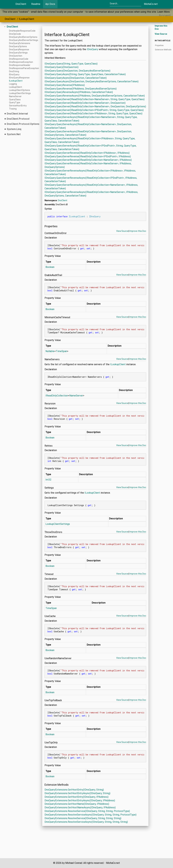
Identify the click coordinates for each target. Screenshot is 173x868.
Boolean (50, 267)
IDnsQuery (14, 75)
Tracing (13, 109)
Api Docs (50, 4)
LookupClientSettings (20, 93)
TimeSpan (61, 351)
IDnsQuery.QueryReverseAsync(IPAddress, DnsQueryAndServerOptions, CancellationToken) (95, 96)
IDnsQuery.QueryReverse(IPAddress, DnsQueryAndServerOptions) (81, 89)
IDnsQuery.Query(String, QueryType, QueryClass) (71, 64)
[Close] (165, 16)
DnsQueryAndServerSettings (24, 40)
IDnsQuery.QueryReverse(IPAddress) (65, 85)
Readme (36, 4)
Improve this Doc (138, 231)
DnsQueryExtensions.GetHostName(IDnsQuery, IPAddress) (77, 804)
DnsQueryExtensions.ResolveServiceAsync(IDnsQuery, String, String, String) (86, 822)
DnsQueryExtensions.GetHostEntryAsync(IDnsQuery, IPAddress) (80, 800)
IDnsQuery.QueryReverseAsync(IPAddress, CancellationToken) (79, 92)
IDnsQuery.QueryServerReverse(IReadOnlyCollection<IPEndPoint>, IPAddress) (88, 156)
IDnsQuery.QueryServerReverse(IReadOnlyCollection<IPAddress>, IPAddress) (87, 153)
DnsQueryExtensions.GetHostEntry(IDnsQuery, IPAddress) (76, 797)
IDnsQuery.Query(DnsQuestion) (61, 67)
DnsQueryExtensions (20, 43)
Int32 (48, 480)
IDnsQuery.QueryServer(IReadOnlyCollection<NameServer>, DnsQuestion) (85, 103)
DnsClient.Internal (17, 114)
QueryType (15, 102)
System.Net (14, 134)
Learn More (163, 12)
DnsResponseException (21, 62)
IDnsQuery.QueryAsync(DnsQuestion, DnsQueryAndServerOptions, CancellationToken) (92, 81)
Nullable (50, 351)
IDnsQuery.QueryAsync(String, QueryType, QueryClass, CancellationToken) (85, 74)
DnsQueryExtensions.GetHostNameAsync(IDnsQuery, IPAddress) (80, 807)
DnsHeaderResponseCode (22, 31)
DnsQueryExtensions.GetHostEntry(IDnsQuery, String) (74, 790)
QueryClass (15, 99)
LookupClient (16, 87)
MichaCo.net (151, 4)
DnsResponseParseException (24, 68)
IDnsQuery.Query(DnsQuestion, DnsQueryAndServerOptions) (77, 71)
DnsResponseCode (19, 59)
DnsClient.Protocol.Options (23, 124)
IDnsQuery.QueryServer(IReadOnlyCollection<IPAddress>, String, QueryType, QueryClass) (93, 113)
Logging (13, 84)
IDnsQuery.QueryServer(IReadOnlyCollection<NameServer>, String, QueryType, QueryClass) (95, 99)
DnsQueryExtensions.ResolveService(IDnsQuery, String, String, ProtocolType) (87, 811)
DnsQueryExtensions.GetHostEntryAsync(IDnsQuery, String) (77, 793)
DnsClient (21, 4)
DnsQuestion (16, 56)
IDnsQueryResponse (19, 78)
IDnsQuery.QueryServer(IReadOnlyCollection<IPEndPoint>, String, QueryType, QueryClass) (94, 110)
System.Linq (14, 129)
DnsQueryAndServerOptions (23, 37)
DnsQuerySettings (18, 53)
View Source (122, 231)
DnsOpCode (15, 34)
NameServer (15, 96)
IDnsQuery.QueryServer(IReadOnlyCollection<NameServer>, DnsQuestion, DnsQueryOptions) (95, 106)
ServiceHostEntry (18, 106)
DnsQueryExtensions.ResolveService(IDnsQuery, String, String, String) (83, 818)
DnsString (14, 71)
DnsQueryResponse (19, 50)
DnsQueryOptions (18, 46)
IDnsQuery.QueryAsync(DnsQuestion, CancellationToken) (76, 78)
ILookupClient (26, 19)
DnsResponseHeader (20, 65)
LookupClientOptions (20, 90)
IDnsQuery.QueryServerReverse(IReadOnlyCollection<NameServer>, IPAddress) (88, 160)
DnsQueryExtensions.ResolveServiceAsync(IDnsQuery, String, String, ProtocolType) (90, 815)
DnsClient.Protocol (18, 119)
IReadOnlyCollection (57, 396)
